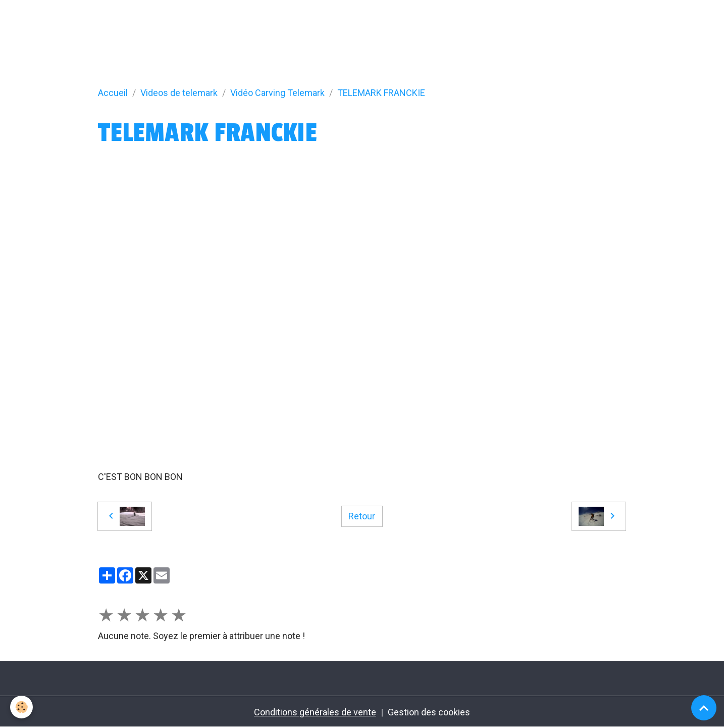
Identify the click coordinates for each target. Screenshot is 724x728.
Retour (362, 516)
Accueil (113, 93)
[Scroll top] (704, 708)
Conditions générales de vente (315, 712)
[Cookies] (21, 707)
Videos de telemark (179, 93)
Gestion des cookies (429, 712)
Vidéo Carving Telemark (277, 93)
